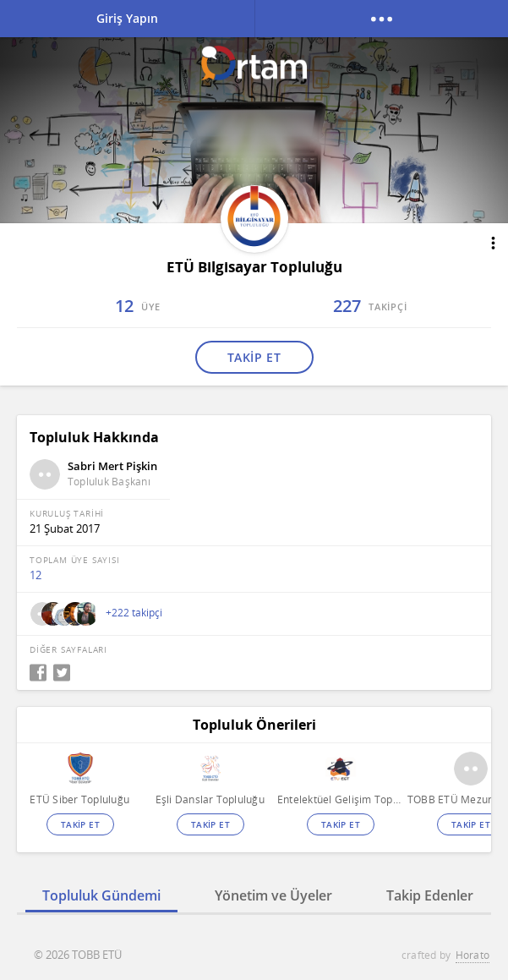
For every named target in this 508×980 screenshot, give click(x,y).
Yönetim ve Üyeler (273, 895)
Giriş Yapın (127, 18)
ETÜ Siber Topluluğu (79, 799)
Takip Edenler (430, 895)
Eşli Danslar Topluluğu (210, 799)
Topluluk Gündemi (101, 895)
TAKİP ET (254, 357)
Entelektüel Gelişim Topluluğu (340, 799)
